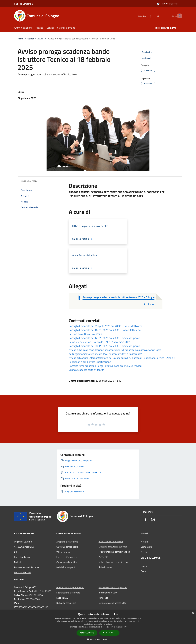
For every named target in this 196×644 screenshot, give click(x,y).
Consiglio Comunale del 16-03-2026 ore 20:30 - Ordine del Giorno (105, 330)
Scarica (148, 304)
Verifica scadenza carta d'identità (87, 370)
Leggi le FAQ (62, 598)
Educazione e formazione (111, 541)
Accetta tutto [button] (87, 633)
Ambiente (103, 557)
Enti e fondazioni (22, 557)
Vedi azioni (148, 58)
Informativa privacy (108, 593)
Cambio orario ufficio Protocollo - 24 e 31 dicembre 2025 (100, 342)
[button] (98, 639)
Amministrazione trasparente (113, 587)
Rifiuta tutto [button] (109, 633)
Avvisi (40, 39)
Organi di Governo (23, 542)
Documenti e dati (22, 572)
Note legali (104, 598)
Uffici (17, 552)
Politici (17, 562)
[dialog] (98, 627)
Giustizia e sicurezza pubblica (113, 547)
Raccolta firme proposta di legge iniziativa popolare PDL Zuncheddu (105, 366)
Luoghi (144, 566)
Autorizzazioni (106, 567)
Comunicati (146, 547)
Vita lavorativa (63, 552)
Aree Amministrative (24, 547)
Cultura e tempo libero (67, 547)
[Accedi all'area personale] (168, 4)
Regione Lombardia (23, 4)
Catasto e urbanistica (67, 562)
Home (20, 39)
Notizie (144, 542)
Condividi (148, 52)
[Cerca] (179, 16)
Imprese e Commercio (67, 557)
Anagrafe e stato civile (67, 542)
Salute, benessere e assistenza (113, 562)
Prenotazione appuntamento (70, 587)
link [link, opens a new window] (125, 627)
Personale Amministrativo (27, 567)
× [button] (193, 613)
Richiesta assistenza (66, 603)
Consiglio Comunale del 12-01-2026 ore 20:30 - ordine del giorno (104, 338)
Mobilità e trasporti (66, 567)
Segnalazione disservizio (68, 593)
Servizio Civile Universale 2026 (85, 334)
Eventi (144, 571)
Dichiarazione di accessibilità (112, 603)
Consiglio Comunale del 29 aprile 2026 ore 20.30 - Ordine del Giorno (106, 326)
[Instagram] (153, 16)
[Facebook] (146, 16)
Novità (31, 39)
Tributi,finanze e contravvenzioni (115, 552)
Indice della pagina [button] (29, 181)
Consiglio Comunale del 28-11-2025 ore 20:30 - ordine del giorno (104, 346)
